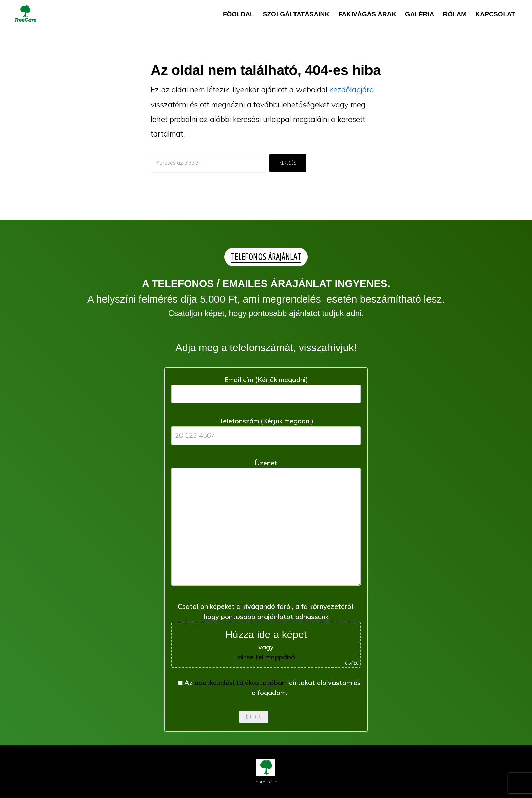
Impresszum (266, 782)
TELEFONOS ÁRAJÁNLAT (266, 257)
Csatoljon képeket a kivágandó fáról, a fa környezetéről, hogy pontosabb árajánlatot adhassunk (266, 635)
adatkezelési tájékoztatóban (240, 682)
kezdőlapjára (352, 89)
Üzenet (266, 525)
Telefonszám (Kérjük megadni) (266, 428)
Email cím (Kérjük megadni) (266, 387)
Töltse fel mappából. (266, 657)
